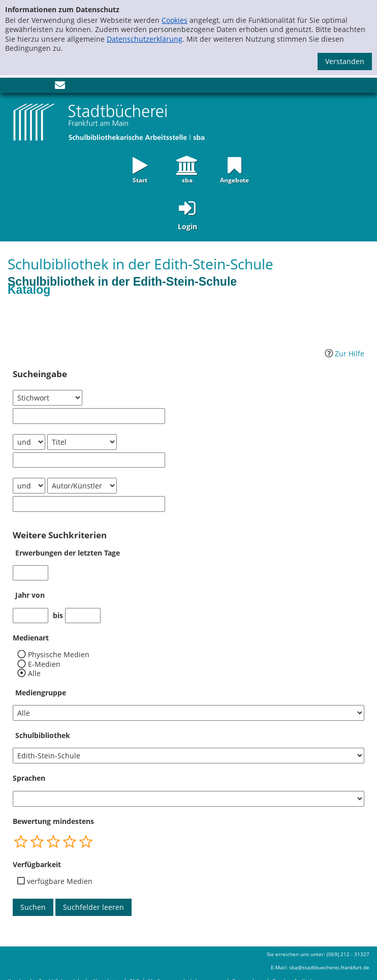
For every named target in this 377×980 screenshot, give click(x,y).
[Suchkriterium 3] (82, 486)
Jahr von (30, 595)
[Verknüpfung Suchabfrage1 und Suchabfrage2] (29, 442)
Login (187, 226)
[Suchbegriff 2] (89, 460)
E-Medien (44, 664)
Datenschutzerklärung (145, 39)
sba (187, 179)
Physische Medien (59, 655)
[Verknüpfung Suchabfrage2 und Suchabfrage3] (29, 486)
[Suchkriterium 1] (48, 398)
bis (58, 616)
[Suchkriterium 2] (82, 442)
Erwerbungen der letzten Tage (68, 553)
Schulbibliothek (43, 735)
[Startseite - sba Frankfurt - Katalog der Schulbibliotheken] (109, 122)
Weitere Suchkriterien (60, 535)
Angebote (234, 179)
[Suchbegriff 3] (89, 504)
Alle (34, 673)
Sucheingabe (40, 374)
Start (140, 179)
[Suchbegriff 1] (89, 416)
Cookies (175, 20)
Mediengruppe (41, 693)
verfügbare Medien (60, 881)
